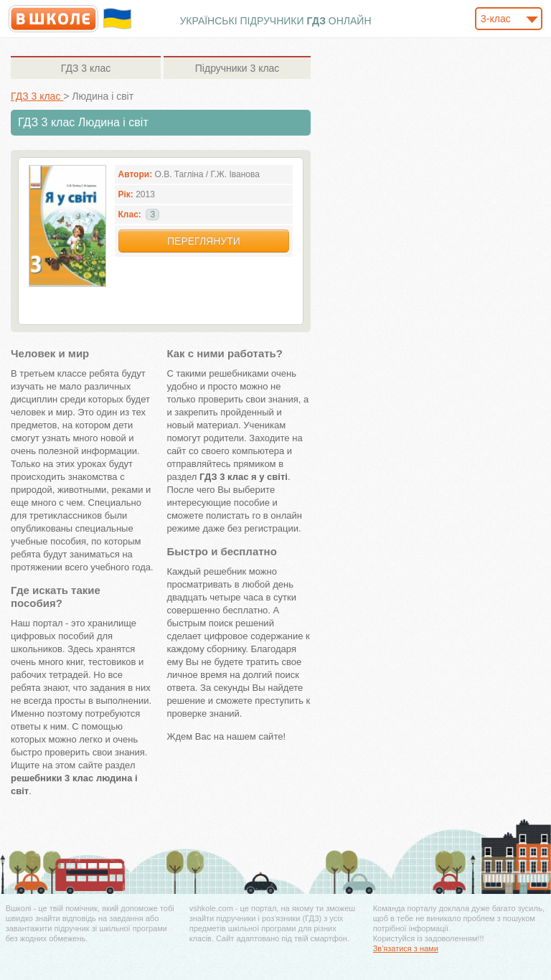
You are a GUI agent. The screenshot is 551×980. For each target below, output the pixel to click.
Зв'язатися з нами (406, 948)
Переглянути (204, 241)
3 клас (86, 68)
